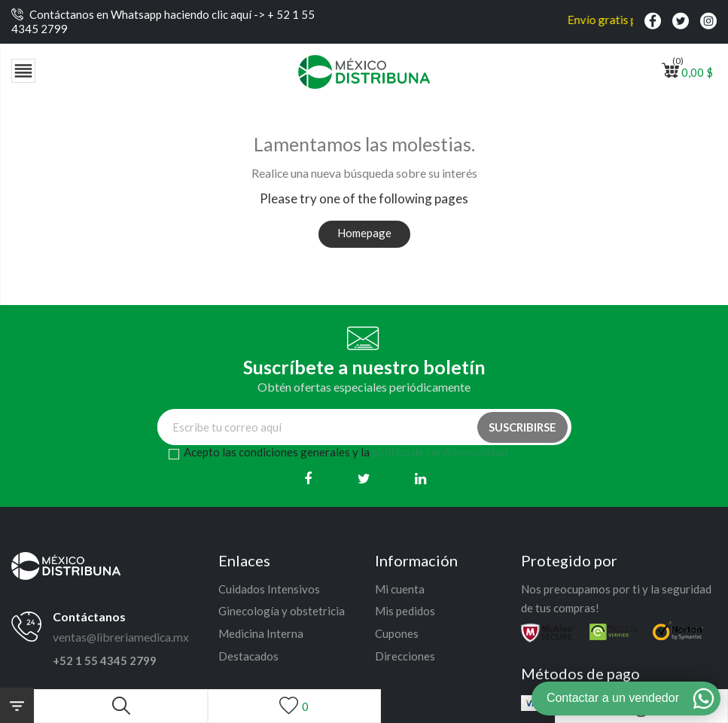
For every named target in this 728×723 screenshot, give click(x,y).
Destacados (248, 656)
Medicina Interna (261, 633)
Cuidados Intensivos (269, 589)
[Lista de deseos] (295, 706)
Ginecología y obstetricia (282, 611)
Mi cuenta (400, 589)
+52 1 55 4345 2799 (105, 660)
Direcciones (405, 656)
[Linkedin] (420, 479)
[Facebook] (308, 479)
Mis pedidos (405, 611)
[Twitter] (364, 479)
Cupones (397, 633)
